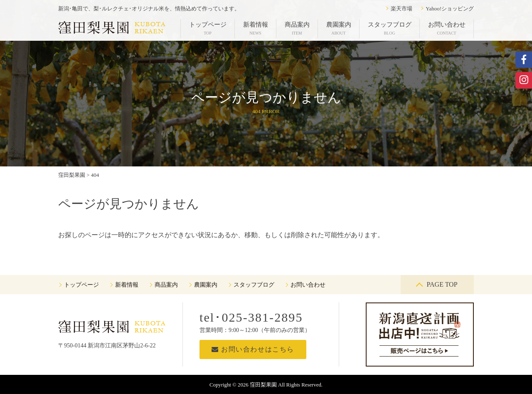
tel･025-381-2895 (251, 317)
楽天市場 (401, 9)
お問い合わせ (447, 28)
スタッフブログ (390, 28)
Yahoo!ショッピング (450, 9)
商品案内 (297, 28)
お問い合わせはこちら (253, 349)
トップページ (208, 28)
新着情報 (256, 28)
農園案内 (339, 28)
